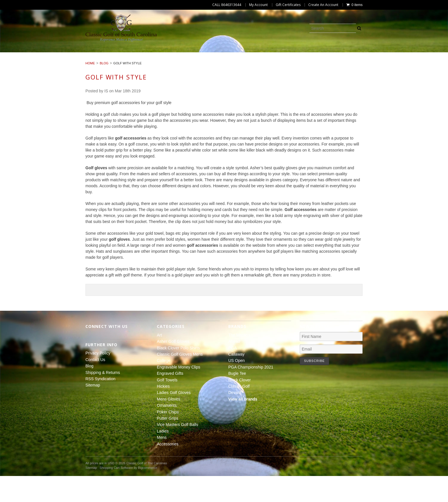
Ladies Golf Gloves (72, 61)
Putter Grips (232, 61)
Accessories (384, 61)
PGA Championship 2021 (251, 393)
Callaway (236, 380)
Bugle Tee (237, 399)
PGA (233, 374)
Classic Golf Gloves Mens (191, 54)
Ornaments (156, 61)
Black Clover (240, 406)
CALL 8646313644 (227, 5)
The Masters (239, 361)
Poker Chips (194, 61)
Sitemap (93, 411)
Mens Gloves (118, 61)
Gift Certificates (288, 5)
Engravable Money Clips (287, 54)
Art (27, 54)
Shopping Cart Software (116, 494)
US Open (237, 387)
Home (90, 89)
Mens (354, 61)
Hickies (417, 54)
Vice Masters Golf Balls (284, 61)
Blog (104, 89)
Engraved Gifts (342, 54)
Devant (235, 419)
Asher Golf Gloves (63, 54)
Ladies (329, 61)
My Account (258, 5)
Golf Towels (384, 54)
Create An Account (323, 5)
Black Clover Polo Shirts (123, 54)
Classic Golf (239, 412)
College (239, 54)
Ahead (234, 367)
